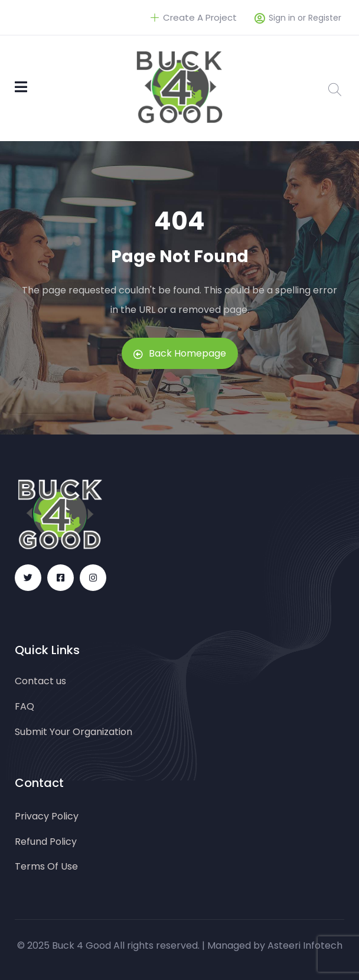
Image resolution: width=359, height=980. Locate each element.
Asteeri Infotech (305, 945)
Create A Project (194, 17)
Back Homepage (180, 353)
